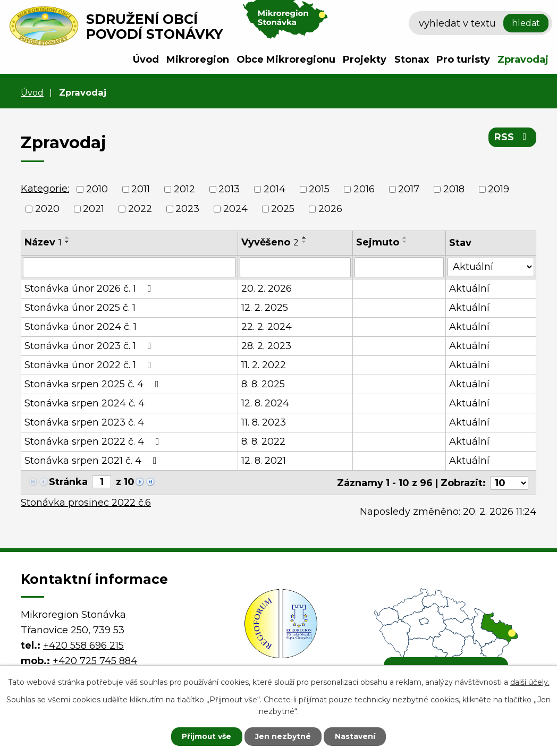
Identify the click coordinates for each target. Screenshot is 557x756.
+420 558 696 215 (83, 644)
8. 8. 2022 (263, 441)
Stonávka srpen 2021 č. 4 (93, 461)
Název (43, 242)
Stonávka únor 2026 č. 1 (90, 288)
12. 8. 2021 (264, 461)
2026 (330, 209)
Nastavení (356, 736)
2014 (275, 189)
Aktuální (469, 288)
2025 (283, 209)
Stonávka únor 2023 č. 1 (90, 346)
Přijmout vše (206, 736)
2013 (229, 189)
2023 (187, 209)
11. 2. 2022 (264, 365)
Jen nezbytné (284, 736)
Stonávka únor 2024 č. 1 (81, 327)
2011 (141, 189)
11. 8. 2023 (264, 422)
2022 (140, 209)
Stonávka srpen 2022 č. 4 (94, 441)
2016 (364, 189)
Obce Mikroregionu (286, 60)
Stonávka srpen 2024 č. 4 (85, 403)
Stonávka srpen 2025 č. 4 (94, 384)
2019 (499, 189)
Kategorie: (45, 189)
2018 (454, 189)
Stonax (412, 60)
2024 (235, 209)
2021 (94, 209)
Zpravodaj (523, 60)
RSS (513, 137)
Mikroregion (198, 60)
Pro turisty (463, 60)
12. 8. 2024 (265, 403)
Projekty (365, 60)
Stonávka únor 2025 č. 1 (80, 308)
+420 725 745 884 (95, 660)
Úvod (146, 60)
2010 (97, 189)
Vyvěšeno (270, 242)
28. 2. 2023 (266, 346)
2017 (409, 189)
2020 (47, 209)
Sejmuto (378, 242)
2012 (184, 189)
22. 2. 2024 (267, 327)
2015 (319, 189)
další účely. (530, 682)
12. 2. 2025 (265, 308)
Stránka (68, 482)
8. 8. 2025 (263, 384)
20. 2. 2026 (267, 288)
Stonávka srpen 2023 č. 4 (84, 422)
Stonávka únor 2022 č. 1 (90, 365)
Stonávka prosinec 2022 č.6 (86, 502)
